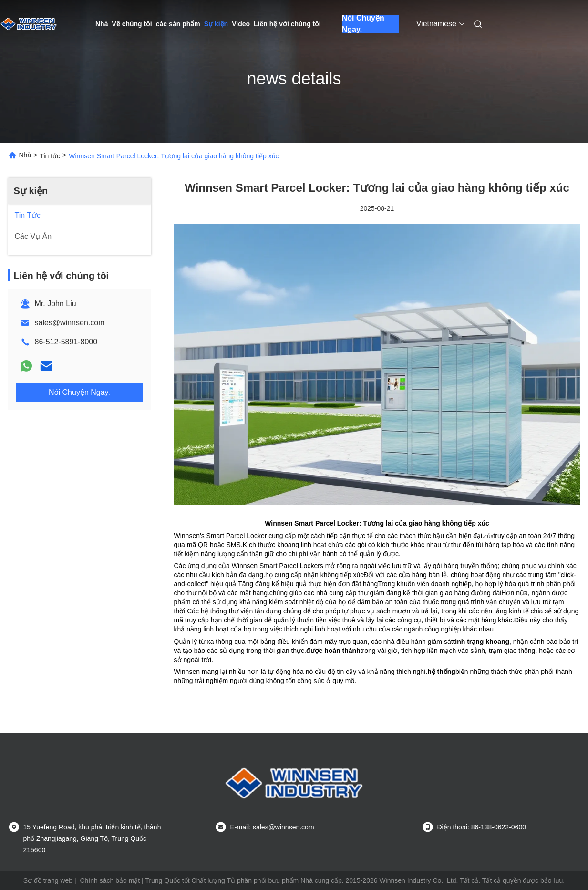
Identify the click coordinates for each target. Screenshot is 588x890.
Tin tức (50, 156)
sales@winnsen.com (70, 323)
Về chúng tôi (132, 24)
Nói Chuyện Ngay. (363, 24)
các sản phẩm (178, 24)
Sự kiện (216, 24)
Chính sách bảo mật (110, 880)
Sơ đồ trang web (48, 880)
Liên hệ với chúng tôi (287, 24)
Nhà (102, 24)
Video (241, 24)
